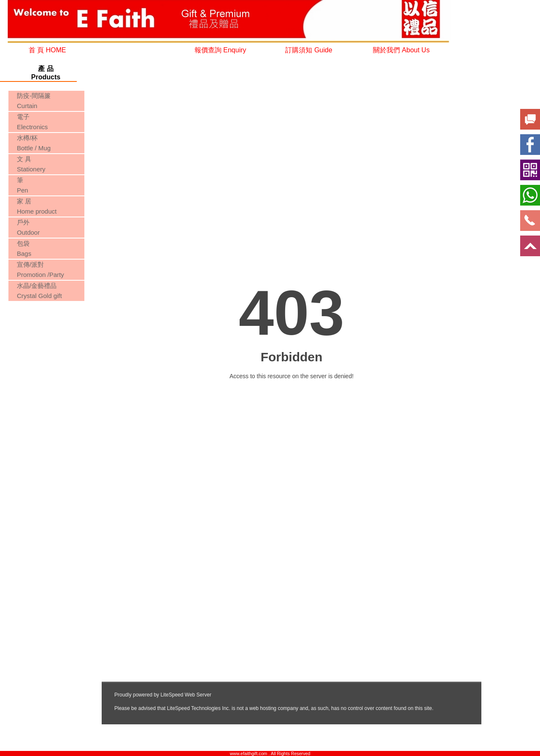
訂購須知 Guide (309, 50)
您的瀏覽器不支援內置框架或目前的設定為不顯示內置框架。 (46, 335)
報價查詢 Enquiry (220, 50)
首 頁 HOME (47, 50)
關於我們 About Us (401, 50)
